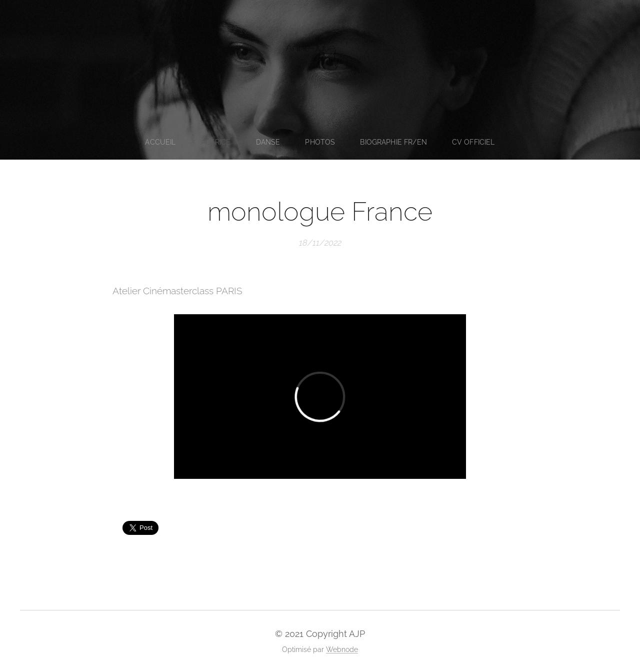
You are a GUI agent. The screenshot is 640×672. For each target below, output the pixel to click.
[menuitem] (160, 142)
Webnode (342, 649)
